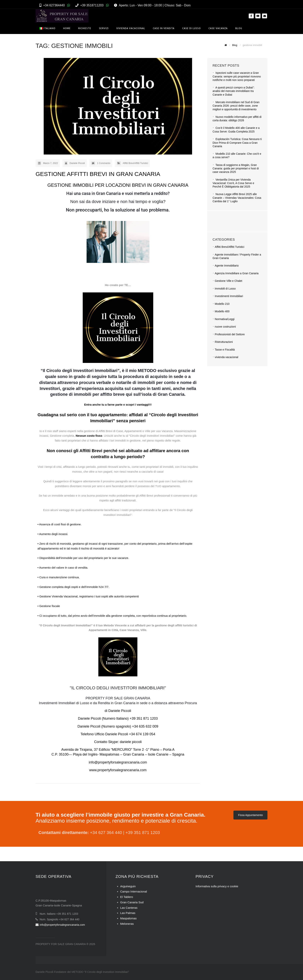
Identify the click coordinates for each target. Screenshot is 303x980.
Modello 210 (222, 304)
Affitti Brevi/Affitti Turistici (135, 163)
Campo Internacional (134, 891)
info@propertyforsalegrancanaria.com (60, 925)
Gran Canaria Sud (132, 902)
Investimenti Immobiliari (229, 296)
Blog (239, 28)
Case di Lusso (192, 28)
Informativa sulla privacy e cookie (217, 886)
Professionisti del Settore (230, 334)
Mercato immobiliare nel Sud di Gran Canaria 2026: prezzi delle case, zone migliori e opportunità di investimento (236, 106)
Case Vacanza (218, 28)
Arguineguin (128, 886)
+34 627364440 (54, 5)
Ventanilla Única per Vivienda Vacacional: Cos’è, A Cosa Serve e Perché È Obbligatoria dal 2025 (233, 183)
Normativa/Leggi (225, 319)
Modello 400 (222, 311)
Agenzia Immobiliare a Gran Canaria (237, 273)
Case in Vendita (164, 28)
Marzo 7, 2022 (51, 163)
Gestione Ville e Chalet (228, 281)
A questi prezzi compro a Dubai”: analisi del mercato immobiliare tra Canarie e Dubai (234, 91)
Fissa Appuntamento (250, 815)
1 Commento (104, 163)
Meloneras (127, 924)
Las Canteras (129, 908)
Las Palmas (128, 913)
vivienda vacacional (226, 357)
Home (67, 28)
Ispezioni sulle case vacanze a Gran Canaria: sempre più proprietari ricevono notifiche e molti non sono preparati (237, 76)
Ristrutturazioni (224, 342)
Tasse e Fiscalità (225, 350)
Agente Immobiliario (227, 266)
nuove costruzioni (225, 327)
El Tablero (127, 897)
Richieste (85, 28)
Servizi (104, 28)
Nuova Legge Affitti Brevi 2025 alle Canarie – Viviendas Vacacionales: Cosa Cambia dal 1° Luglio (237, 198)
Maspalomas (128, 918)
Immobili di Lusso (225, 289)
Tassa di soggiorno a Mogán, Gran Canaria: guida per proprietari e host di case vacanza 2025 (236, 169)
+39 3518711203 (92, 5)
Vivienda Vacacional (131, 28)
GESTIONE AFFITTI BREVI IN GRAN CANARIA (98, 174)
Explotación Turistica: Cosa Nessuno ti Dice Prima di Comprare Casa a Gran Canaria (237, 143)
